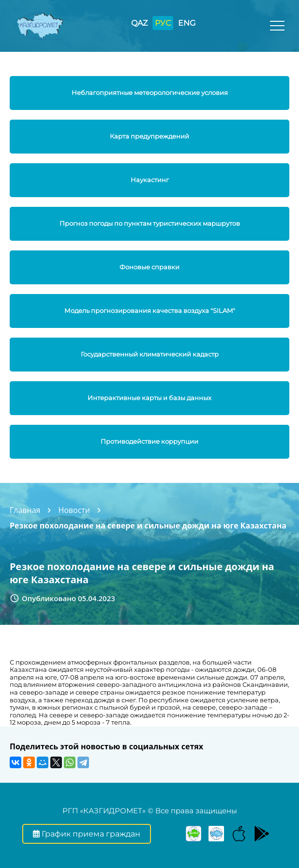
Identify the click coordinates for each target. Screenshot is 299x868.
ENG (187, 23)
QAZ (139, 23)
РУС (163, 23)
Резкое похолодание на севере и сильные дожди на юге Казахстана (148, 526)
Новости (74, 510)
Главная (25, 510)
